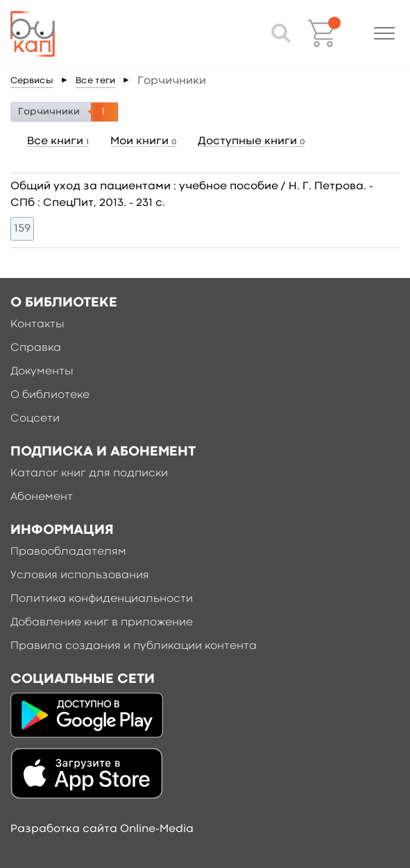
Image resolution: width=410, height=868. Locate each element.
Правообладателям (68, 552)
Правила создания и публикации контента (134, 646)
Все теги (95, 81)
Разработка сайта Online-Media (102, 829)
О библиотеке (50, 395)
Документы (42, 372)
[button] (384, 33)
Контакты (37, 324)
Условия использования (80, 575)
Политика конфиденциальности (102, 599)
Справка (36, 348)
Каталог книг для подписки (89, 474)
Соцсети (35, 419)
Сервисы (32, 81)
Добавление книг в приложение (102, 623)
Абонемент (42, 497)
